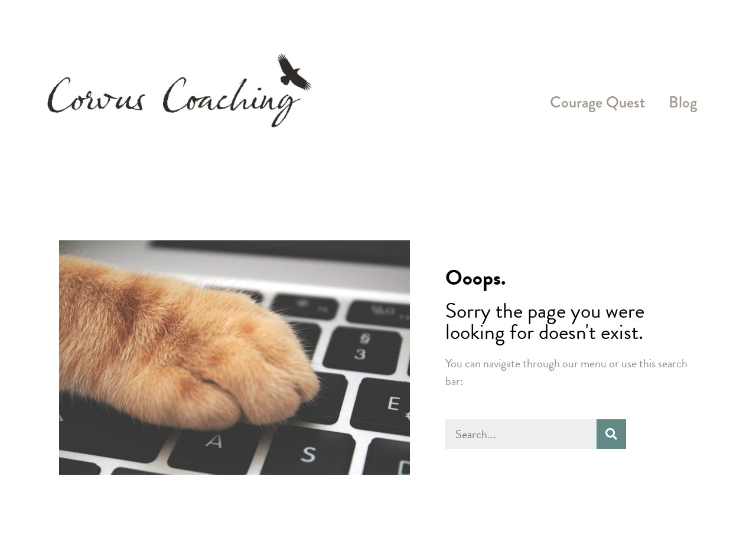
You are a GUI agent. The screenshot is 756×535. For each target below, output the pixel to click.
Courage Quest (597, 102)
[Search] (611, 434)
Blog (683, 102)
